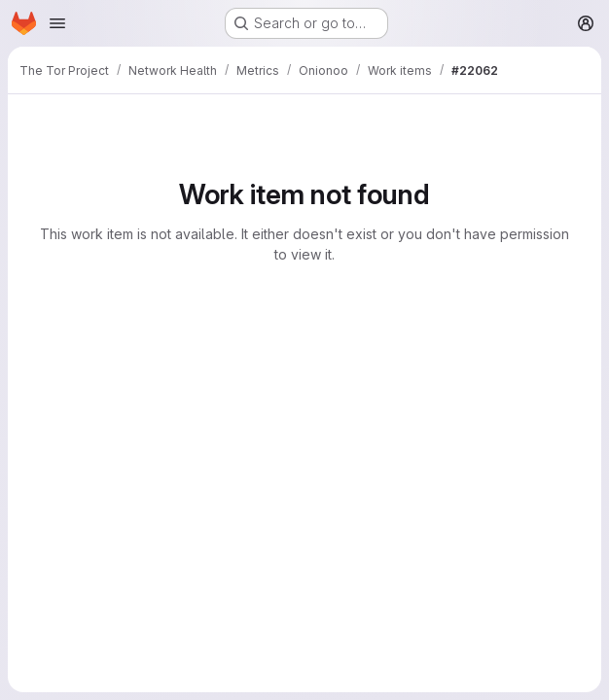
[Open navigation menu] (57, 23)
